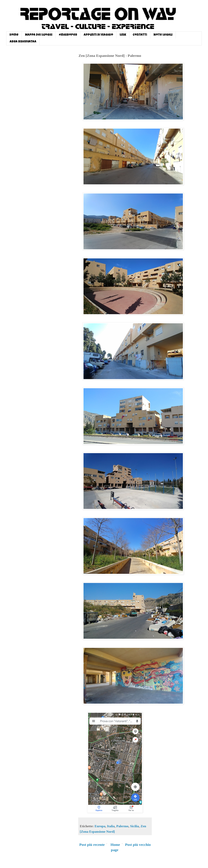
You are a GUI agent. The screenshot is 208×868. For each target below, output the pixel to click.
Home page (115, 847)
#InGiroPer (68, 35)
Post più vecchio (138, 845)
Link (123, 35)
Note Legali (163, 35)
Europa (100, 826)
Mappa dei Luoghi (39, 35)
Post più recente (92, 845)
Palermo (122, 826)
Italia (111, 826)
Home (14, 35)
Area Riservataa (23, 42)
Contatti (140, 35)
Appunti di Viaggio (98, 35)
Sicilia (134, 826)
